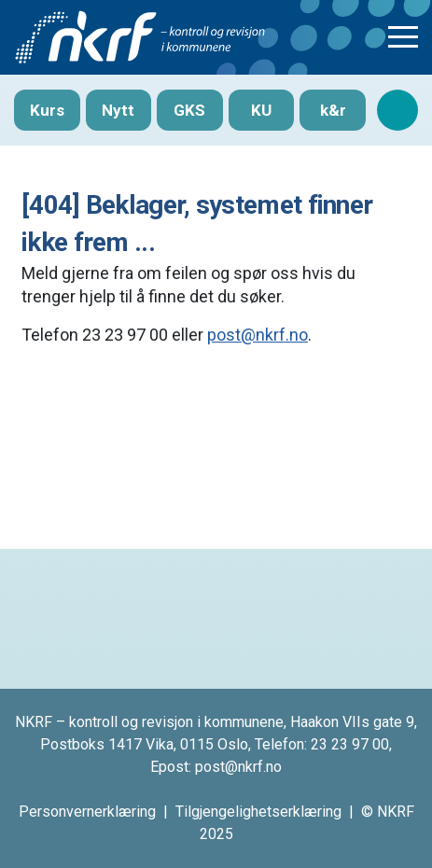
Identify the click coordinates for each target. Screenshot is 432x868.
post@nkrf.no (258, 335)
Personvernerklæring (87, 812)
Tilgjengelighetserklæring (258, 812)
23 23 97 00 (350, 744)
